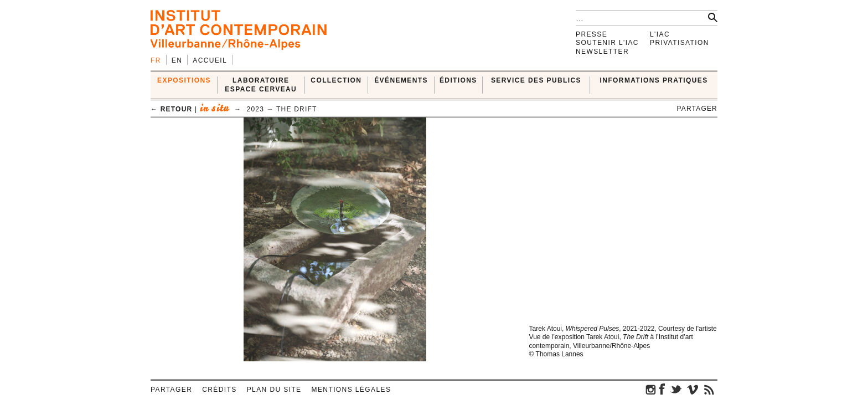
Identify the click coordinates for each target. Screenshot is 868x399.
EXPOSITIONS (184, 80)
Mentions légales (352, 390)
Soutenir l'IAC (607, 43)
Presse (591, 34)
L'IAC (660, 34)
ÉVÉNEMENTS (401, 80)
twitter (676, 389)
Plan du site (274, 390)
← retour (171, 109)
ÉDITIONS (458, 80)
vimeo (693, 389)
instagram (651, 389)
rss (709, 389)
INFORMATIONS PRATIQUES (654, 80)
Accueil (210, 60)
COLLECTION (336, 80)
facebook (662, 389)
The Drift (296, 109)
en (177, 60)
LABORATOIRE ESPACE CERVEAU (261, 85)
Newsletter (602, 52)
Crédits (219, 390)
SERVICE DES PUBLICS (536, 80)
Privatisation (680, 43)
